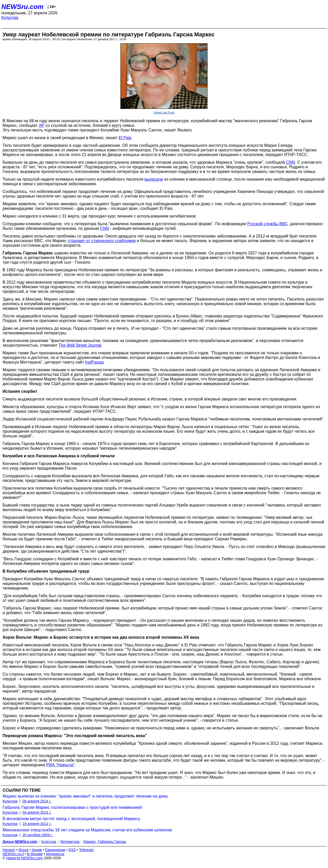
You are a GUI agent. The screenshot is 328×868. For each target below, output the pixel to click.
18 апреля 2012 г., (37, 824)
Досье (23, 850)
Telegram (87, 850)
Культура (10, 18)
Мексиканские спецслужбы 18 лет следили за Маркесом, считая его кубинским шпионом (87, 830)
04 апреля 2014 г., (37, 812)
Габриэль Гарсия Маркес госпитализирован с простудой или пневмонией (72, 807)
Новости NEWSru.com (24, 858)
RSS (72, 850)
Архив (37, 850)
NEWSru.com (22, 7)
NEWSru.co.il (13, 854)
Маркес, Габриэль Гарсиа (105, 842)
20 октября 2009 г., (38, 835)
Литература (70, 842)
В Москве (35, 854)
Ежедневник (55, 850)
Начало (9, 850)
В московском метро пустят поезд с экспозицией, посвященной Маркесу (71, 819)
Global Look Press (164, 113)
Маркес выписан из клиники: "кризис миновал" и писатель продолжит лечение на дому (85, 796)
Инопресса (55, 854)
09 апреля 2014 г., (37, 801)
